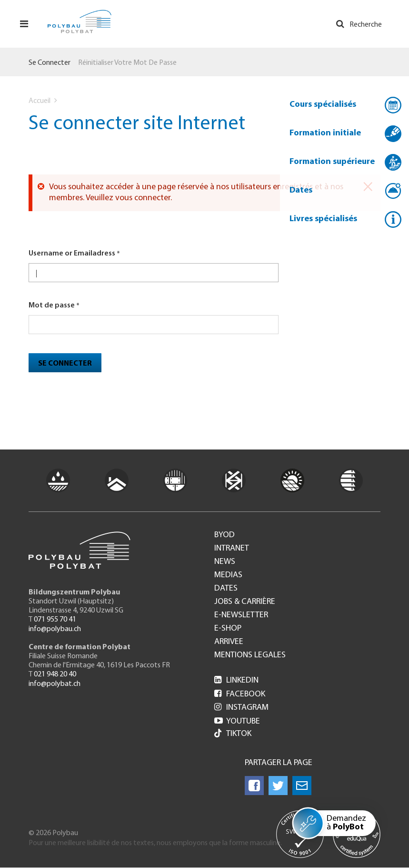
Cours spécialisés (323, 105)
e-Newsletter (241, 615)
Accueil (40, 101)
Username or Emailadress (72, 254)
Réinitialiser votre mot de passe (127, 63)
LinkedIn (236, 680)
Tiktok (233, 734)
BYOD (224, 535)
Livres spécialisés (323, 219)
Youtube (237, 721)
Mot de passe (52, 306)
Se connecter (50, 63)
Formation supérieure (332, 162)
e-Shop (228, 629)
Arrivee (229, 642)
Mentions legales (250, 655)
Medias (228, 575)
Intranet (232, 549)
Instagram (241, 708)
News (225, 562)
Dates (301, 190)
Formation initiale (325, 133)
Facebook (240, 694)
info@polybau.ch (55, 629)
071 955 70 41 (55, 620)
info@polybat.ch (55, 684)
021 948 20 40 (55, 674)
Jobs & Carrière (245, 602)
